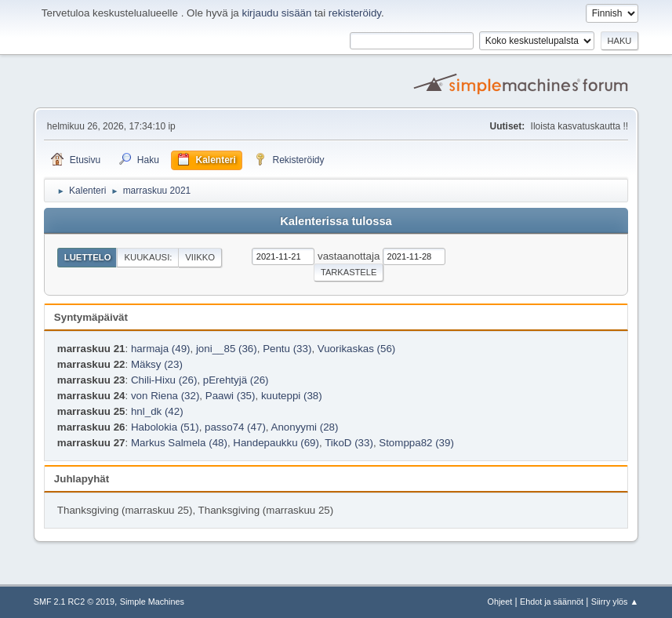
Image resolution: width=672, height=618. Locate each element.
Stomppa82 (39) (416, 443)
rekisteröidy (355, 13)
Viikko (200, 257)
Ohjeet (500, 602)
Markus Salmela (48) (179, 443)
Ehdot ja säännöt (552, 602)
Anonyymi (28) (305, 427)
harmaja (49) (161, 349)
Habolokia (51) (165, 427)
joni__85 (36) (227, 349)
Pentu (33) (287, 349)
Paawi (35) (231, 396)
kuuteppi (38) (292, 396)
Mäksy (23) (157, 364)
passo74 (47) (235, 427)
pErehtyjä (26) (236, 380)
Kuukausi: (148, 257)
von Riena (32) (165, 396)
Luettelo (88, 257)
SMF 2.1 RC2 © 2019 (74, 602)
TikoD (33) (349, 443)
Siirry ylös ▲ (615, 602)
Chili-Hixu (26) (164, 380)
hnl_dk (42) (157, 411)
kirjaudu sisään (276, 13)
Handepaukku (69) (276, 443)
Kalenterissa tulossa (336, 221)
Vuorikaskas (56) (357, 349)
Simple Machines (152, 602)
